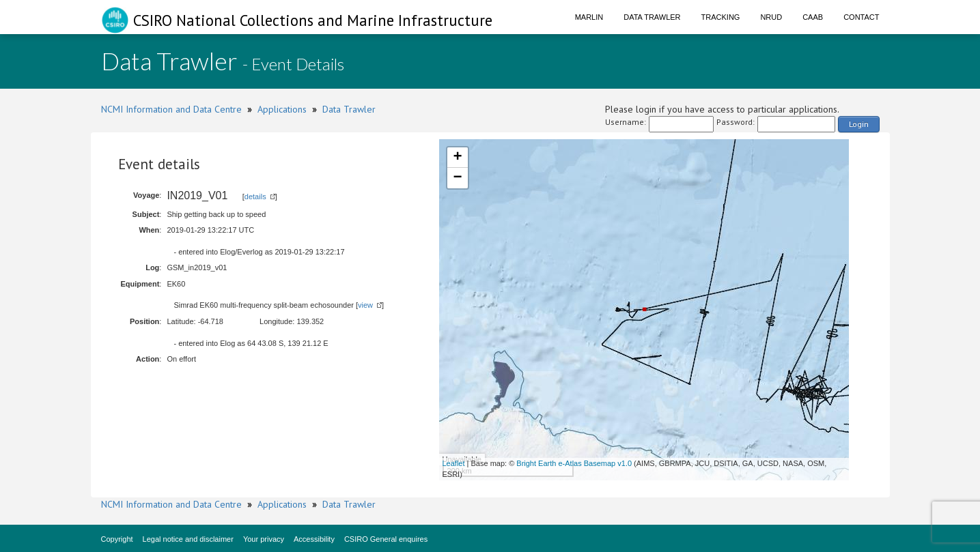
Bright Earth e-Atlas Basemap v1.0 (574, 463)
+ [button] (457, 158)
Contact (861, 17)
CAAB (813, 17)
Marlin (589, 17)
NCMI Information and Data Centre (171, 109)
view (365, 305)
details (255, 197)
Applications (282, 109)
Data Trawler (652, 17)
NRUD (771, 17)
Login (859, 124)
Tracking (721, 17)
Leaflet (454, 463)
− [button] (457, 178)
